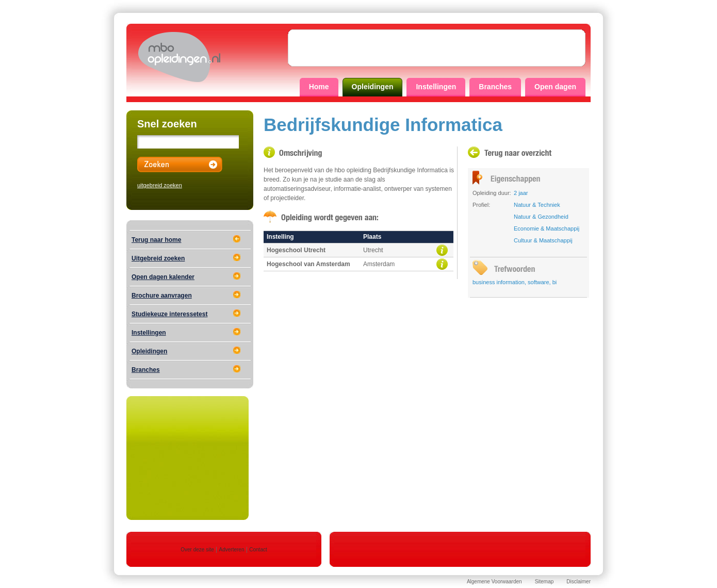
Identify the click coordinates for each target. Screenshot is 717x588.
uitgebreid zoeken (160, 185)
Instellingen (436, 87)
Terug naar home (156, 240)
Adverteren (232, 550)
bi (555, 282)
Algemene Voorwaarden (494, 582)
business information (499, 282)
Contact (258, 550)
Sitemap (544, 582)
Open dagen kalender (163, 277)
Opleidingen (373, 87)
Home (319, 87)
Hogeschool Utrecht (296, 250)
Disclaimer (579, 582)
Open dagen (555, 87)
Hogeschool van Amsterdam (308, 264)
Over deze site (197, 550)
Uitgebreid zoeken (158, 258)
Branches (495, 87)
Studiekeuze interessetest (169, 314)
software (539, 282)
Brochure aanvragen (162, 296)
